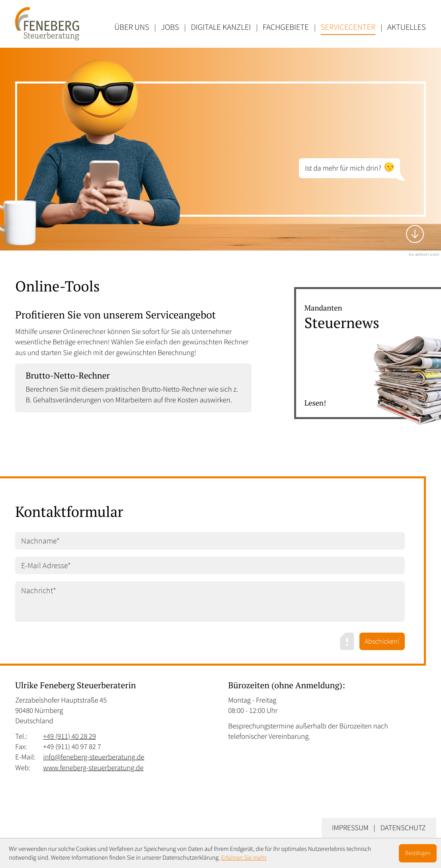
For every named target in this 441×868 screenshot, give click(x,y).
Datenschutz (403, 828)
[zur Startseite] (47, 24)
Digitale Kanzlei (221, 27)
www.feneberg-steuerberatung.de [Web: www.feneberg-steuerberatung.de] (93, 768)
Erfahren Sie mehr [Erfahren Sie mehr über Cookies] (244, 858)
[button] (133, 388)
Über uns (132, 27)
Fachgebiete (286, 27)
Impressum (350, 828)
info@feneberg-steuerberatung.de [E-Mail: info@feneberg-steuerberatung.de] (94, 757)
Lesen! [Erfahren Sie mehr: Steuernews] (315, 403)
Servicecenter (348, 27)
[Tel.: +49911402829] (69, 737)
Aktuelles (407, 27)
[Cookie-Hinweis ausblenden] (418, 853)
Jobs (170, 27)
